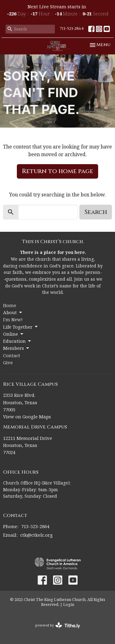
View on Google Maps (27, 417)
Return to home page (57, 171)
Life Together (21, 327)
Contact (12, 355)
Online (14, 334)
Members (17, 348)
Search (96, 212)
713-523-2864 (72, 29)
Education (17, 341)
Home (10, 305)
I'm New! (13, 319)
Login (69, 604)
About (13, 312)
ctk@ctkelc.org (36, 535)
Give (8, 362)
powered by (58, 625)
